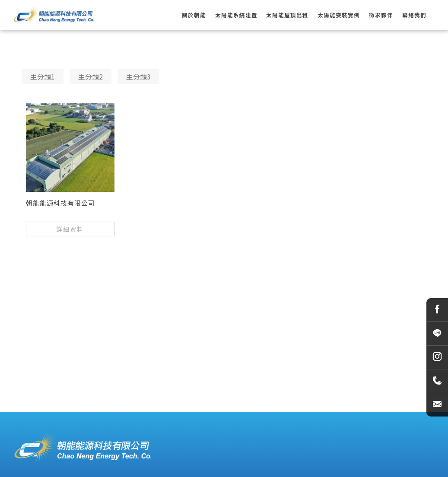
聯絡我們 (414, 15)
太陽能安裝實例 (339, 15)
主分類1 (43, 76)
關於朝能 (194, 15)
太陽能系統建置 (236, 15)
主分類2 (91, 76)
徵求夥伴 (381, 15)
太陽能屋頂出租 (287, 15)
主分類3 (138, 76)
